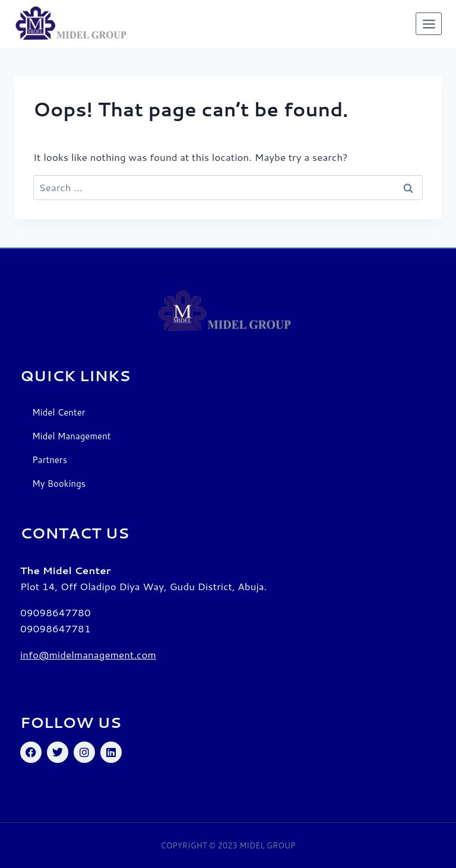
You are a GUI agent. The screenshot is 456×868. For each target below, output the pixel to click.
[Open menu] (429, 24)
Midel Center (59, 412)
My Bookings (59, 484)
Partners (50, 460)
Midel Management (71, 436)
